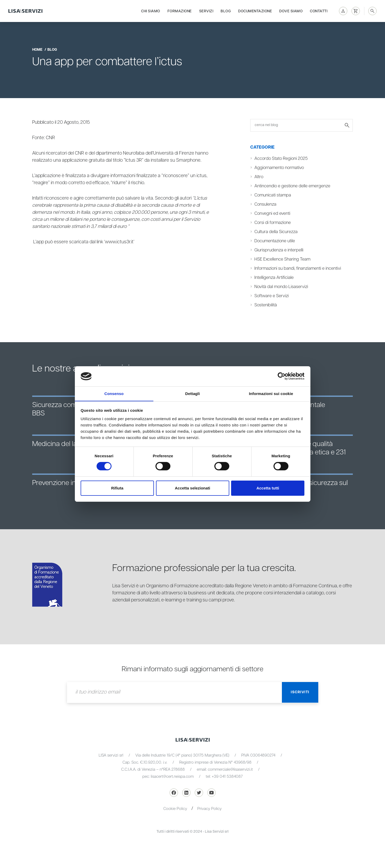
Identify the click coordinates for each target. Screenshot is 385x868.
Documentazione (255, 11)
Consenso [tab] (114, 393)
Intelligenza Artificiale (274, 278)
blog (52, 50)
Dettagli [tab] (193, 393)
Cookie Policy (175, 809)
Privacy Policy (210, 809)
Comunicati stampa (273, 195)
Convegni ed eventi (272, 214)
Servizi (206, 11)
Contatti (319, 11)
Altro (259, 177)
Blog (226, 11)
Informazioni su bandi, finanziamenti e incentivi (298, 269)
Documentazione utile (275, 241)
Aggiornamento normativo (279, 168)
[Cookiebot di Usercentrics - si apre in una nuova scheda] (281, 376)
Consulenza (265, 204)
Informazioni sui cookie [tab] (271, 393)
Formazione (180, 11)
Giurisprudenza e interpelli (279, 250)
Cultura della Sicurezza (276, 232)
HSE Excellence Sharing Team (282, 259)
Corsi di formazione (273, 223)
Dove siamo (291, 11)
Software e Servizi (272, 296)
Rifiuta (117, 488)
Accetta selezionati (192, 488)
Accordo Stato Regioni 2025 (281, 159)
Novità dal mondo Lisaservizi (281, 287)
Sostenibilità (266, 305)
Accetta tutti (268, 488)
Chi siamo (151, 11)
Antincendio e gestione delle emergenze (292, 186)
